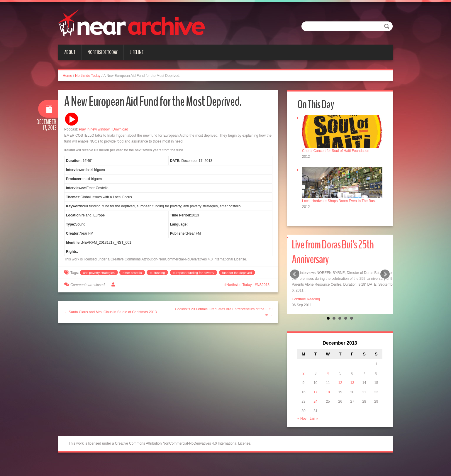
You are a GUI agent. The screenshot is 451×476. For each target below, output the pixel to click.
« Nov (302, 419)
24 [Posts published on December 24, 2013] (315, 402)
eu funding (157, 273)
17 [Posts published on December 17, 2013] (315, 392)
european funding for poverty (194, 273)
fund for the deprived (237, 273)
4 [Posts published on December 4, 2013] (328, 373)
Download (120, 129)
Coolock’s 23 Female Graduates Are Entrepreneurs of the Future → (224, 312)
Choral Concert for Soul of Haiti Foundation (336, 151)
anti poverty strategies (99, 273)
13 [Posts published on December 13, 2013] (352, 383)
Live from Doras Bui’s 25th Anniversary (333, 252)
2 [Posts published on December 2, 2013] (304, 373)
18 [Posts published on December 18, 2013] (328, 392)
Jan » (314, 419)
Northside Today (102, 52)
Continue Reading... (307, 299)
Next (385, 274)
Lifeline (137, 52)
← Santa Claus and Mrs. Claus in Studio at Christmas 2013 (110, 312)
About (70, 52)
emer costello (132, 273)
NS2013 (263, 285)
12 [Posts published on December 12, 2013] (340, 383)
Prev (295, 274)
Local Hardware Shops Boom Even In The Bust (339, 201)
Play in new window (94, 129)
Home (67, 76)
